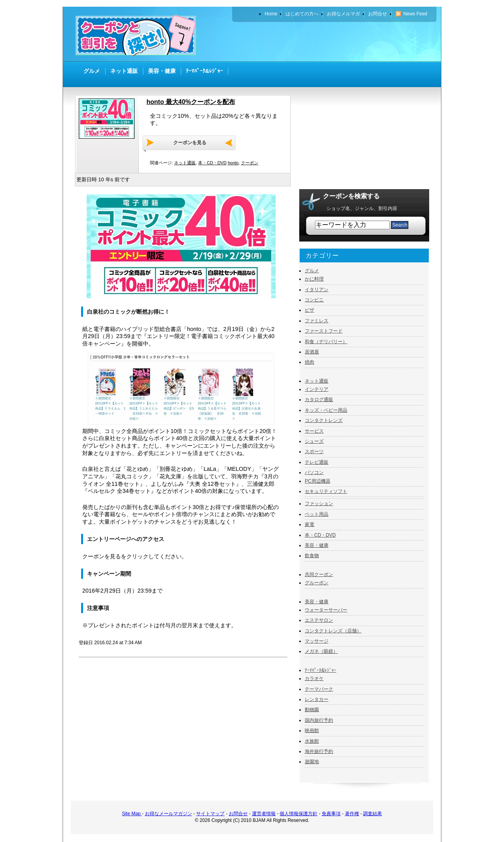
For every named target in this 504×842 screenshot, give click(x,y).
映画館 (312, 730)
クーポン (250, 163)
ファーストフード (324, 331)
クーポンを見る (190, 143)
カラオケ (314, 678)
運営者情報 (264, 814)
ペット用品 (317, 514)
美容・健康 (317, 545)
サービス (314, 431)
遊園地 (312, 762)
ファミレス (317, 321)
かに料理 (314, 279)
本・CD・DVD (212, 163)
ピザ (309, 310)
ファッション (319, 504)
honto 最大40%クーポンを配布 (191, 102)
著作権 (352, 814)
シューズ (314, 441)
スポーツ (314, 452)
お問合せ (238, 814)
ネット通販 (185, 163)
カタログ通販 (319, 400)
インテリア (317, 389)
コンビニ (314, 300)
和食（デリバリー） (326, 342)
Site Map (132, 814)
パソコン (314, 472)
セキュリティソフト (326, 491)
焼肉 (309, 362)
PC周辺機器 (318, 481)
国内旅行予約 (319, 720)
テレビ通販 (317, 462)
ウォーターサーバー (326, 610)
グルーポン (317, 583)
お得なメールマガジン (169, 814)
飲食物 (312, 556)
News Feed (415, 14)
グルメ (312, 271)
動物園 (312, 710)
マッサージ (317, 641)
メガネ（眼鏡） (321, 651)
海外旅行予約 (319, 751)
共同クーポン (319, 574)
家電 (309, 524)
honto (233, 163)
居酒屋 (312, 352)
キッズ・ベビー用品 (326, 410)
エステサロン (319, 620)
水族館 (312, 741)
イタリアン (317, 290)
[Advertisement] (337, 41)
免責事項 (331, 814)
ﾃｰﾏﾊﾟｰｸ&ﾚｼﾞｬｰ (321, 670)
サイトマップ (210, 814)
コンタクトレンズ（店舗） (333, 631)
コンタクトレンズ (324, 420)
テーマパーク (319, 689)
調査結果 (372, 814)
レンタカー (317, 699)
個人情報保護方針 (298, 814)
